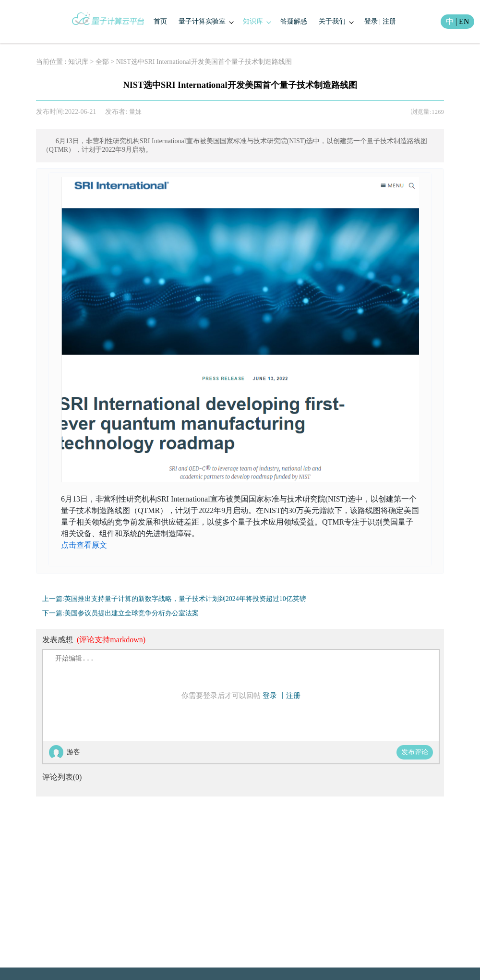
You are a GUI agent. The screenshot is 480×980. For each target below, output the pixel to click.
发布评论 (415, 752)
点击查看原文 (84, 545)
